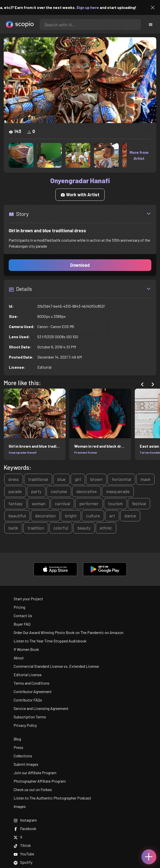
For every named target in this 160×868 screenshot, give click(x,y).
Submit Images (26, 764)
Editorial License (28, 675)
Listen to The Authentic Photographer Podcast (52, 798)
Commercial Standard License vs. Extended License (56, 666)
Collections (23, 756)
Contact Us (23, 616)
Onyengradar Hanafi (23, 452)
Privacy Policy (25, 725)
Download (80, 265)
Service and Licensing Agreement (41, 708)
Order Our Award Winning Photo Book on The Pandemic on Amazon (69, 632)
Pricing (19, 607)
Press (18, 747)
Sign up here (93, 7)
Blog (17, 739)
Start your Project (28, 599)
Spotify (23, 862)
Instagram (25, 820)
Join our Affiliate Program (35, 773)
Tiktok (22, 845)
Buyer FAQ (22, 624)
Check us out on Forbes (33, 789)
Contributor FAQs (28, 700)
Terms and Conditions (32, 683)
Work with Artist (80, 195)
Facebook (25, 828)
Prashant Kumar (86, 452)
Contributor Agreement (33, 691)
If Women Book (26, 649)
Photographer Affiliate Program (40, 781)
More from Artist (139, 155)
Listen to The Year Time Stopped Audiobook (50, 641)
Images (20, 806)
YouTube (24, 854)
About (19, 658)
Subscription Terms (30, 717)
